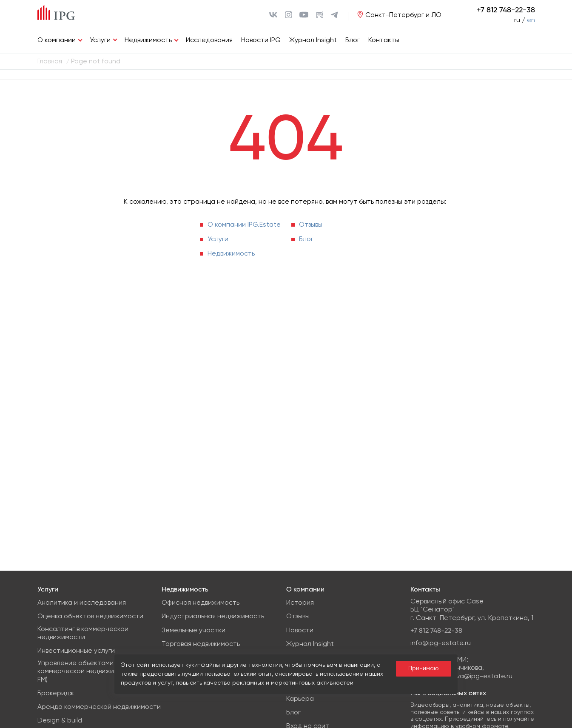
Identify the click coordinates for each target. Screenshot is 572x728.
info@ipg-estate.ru (441, 643)
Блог (353, 40)
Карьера (300, 699)
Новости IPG (261, 40)
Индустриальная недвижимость (213, 617)
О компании (57, 40)
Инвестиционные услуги (76, 651)
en (531, 20)
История (300, 603)
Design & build (60, 721)
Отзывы (311, 225)
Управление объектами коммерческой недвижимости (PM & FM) (95, 671)
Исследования (209, 40)
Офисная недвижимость (201, 603)
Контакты (384, 40)
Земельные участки (194, 631)
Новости (300, 631)
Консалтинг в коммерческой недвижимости (83, 633)
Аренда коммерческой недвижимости (99, 707)
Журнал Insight (313, 40)
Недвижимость (148, 40)
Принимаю (424, 668)
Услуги (100, 40)
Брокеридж (56, 694)
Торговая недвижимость (201, 644)
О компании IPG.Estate (244, 225)
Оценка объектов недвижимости (90, 617)
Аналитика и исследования (82, 603)
